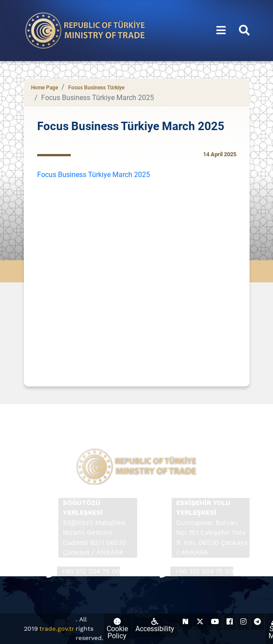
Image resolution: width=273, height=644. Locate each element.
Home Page (44, 88)
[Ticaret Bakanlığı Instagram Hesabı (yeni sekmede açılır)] (243, 622)
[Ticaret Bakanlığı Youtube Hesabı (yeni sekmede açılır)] (215, 622)
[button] (221, 31)
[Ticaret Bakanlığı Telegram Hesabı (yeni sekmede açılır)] (258, 622)
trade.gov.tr (57, 629)
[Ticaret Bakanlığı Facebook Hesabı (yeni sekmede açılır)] (230, 622)
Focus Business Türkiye (96, 88)
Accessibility (155, 625)
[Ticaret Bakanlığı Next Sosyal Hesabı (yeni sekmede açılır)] (185, 622)
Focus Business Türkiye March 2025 (94, 175)
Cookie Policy (117, 629)
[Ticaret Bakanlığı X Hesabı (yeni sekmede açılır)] (200, 622)
